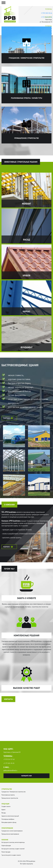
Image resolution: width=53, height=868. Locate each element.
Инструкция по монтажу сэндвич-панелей (13, 849)
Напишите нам (26, 776)
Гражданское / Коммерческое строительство (13, 792)
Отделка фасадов (6, 846)
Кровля (3, 810)
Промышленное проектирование (10, 834)
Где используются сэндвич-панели (11, 855)
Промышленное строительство (10, 798)
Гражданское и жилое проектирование (12, 831)
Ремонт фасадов (6, 852)
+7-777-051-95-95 (9, 763)
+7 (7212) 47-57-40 (9, 759)
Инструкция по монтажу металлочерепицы (13, 842)
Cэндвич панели (6, 807)
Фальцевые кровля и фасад (9, 822)
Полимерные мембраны (8, 819)
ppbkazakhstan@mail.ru (10, 771)
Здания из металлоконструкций (10, 816)
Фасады (4, 813)
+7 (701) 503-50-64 (46, 13)
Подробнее (7, 418)
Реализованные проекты (8, 795)
